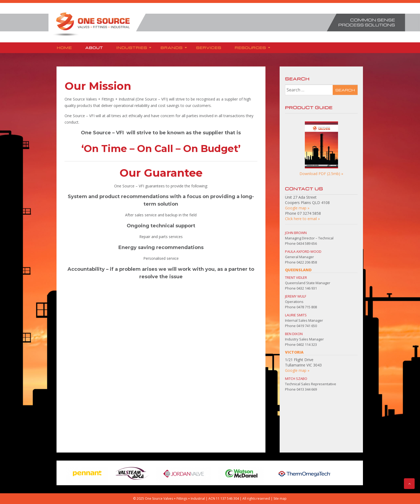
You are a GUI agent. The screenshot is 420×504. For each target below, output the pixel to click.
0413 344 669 (307, 389)
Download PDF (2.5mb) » (321, 174)
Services (209, 48)
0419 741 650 (307, 326)
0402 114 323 (307, 344)
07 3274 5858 (309, 213)
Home (64, 48)
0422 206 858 (307, 262)
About (94, 48)
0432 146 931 (307, 288)
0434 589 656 (307, 243)
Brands (171, 48)
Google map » (297, 208)
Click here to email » (302, 219)
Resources (250, 48)
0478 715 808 (307, 307)
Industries (132, 48)
